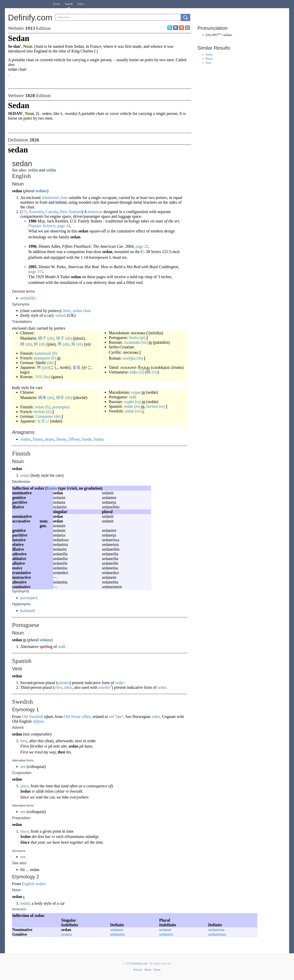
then (24, 741)
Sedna (99, 439)
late (119, 717)
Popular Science (42, 226)
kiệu (134, 372)
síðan (86, 717)
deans (50, 439)
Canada (52, 212)
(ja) (45, 367)
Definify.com (140, 964)
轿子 (60, 338)
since (24, 786)
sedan (39, 407)
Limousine (44, 416)
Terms (157, 970)
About (148, 970)
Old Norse (72, 717)
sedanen (117, 930)
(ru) (145, 342)
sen (23, 767)
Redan (209, 59)
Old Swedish (32, 717)
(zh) (51, 338)
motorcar (95, 212)
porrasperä (61, 407)
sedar (120, 683)
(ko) (47, 377)
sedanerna (216, 930)
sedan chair (82, 311)
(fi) (55, 353)
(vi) (141, 372)
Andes (25, 439)
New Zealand (71, 212)
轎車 (42, 398)
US (24, 212)
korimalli (28, 611)
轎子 (42, 338)
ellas (68, 687)
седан (136, 392)
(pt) (143, 338)
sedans (41, 191)
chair (64, 198)
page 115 (36, 271)
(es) (137, 406)
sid (111, 717)
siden (156, 717)
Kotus (52, 488)
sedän (51, 170)
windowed (50, 198)
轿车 (60, 398)
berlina (152, 406)
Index (81, 4)
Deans (61, 439)
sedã (133, 397)
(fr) (54, 358)
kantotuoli (43, 353)
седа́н (129, 402)
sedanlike (28, 298)
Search (69, 4)
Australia (36, 212)
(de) (50, 363)
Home (57, 4)
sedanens (118, 934)
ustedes (63, 683)
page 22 (142, 246)
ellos (58, 687)
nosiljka (129, 358)
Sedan (209, 55)
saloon (61, 315)
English (28, 884)
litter (67, 311)
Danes (38, 439)
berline (39, 412)
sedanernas (217, 934)
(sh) (140, 358)
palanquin (42, 358)
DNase (74, 439)
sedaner (165, 930)
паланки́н (132, 342)
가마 (38, 377)
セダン (43, 421)
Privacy (138, 970)
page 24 (64, 226)
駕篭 (77, 367)
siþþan (38, 721)
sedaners (166, 934)
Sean (208, 63)
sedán (33, 170)
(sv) (138, 411)
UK (209, 35)
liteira (134, 338)
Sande (87, 439)
